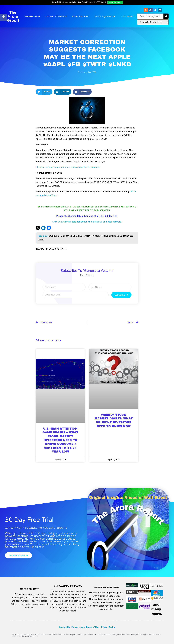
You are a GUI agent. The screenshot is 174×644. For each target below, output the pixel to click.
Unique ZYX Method (56, 16)
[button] (44, 92)
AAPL (41, 249)
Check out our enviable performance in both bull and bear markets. (87, 222)
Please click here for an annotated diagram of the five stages (68, 167)
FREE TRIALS (127, 16)
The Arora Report (13, 16)
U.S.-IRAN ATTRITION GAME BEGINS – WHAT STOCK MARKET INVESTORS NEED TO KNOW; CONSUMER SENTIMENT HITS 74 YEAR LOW (60, 440)
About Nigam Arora (105, 16)
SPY (57, 249)
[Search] (166, 16)
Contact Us (64, 627)
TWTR (63, 249)
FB (46, 249)
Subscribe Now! (115, 2)
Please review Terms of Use (85, 627)
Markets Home (32, 16)
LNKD (51, 249)
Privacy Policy (108, 627)
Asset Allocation (81, 16)
